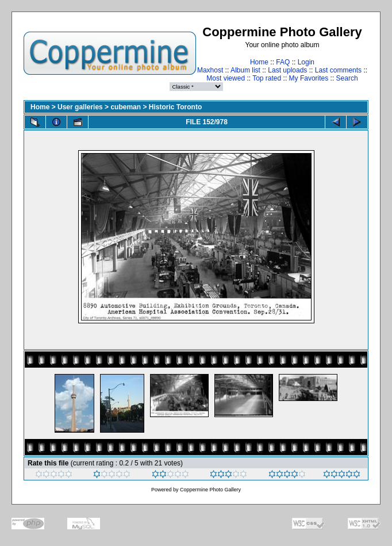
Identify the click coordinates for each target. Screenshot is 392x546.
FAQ (283, 62)
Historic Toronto (175, 107)
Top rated (267, 78)
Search (347, 78)
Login (306, 62)
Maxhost (210, 70)
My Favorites (309, 78)
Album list (245, 70)
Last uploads (287, 70)
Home (259, 62)
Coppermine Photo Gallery (210, 490)
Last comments (338, 70)
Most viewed (226, 78)
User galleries (80, 107)
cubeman (126, 107)
